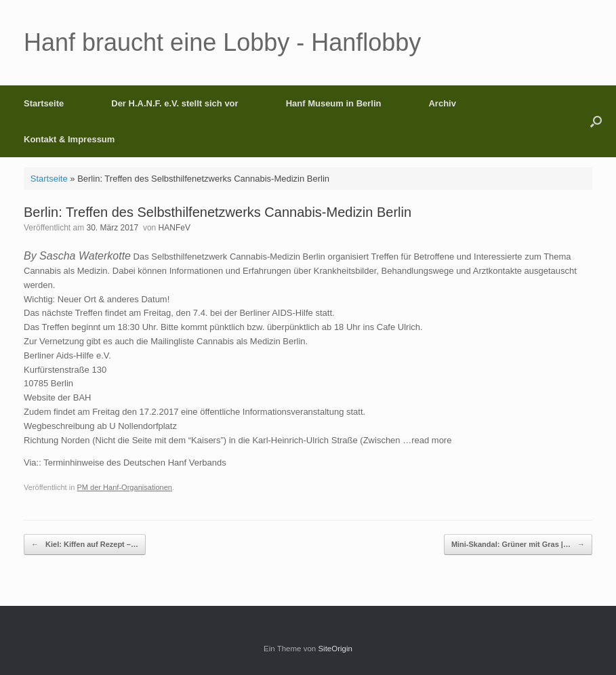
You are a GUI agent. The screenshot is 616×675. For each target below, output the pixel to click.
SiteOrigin (335, 649)
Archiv (442, 103)
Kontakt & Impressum (69, 139)
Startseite (44, 103)
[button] (596, 121)
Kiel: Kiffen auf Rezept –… (85, 545)
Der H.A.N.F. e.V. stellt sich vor (174, 103)
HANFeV (174, 228)
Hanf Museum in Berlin (334, 103)
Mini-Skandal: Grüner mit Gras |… (518, 545)
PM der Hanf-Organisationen (124, 487)
